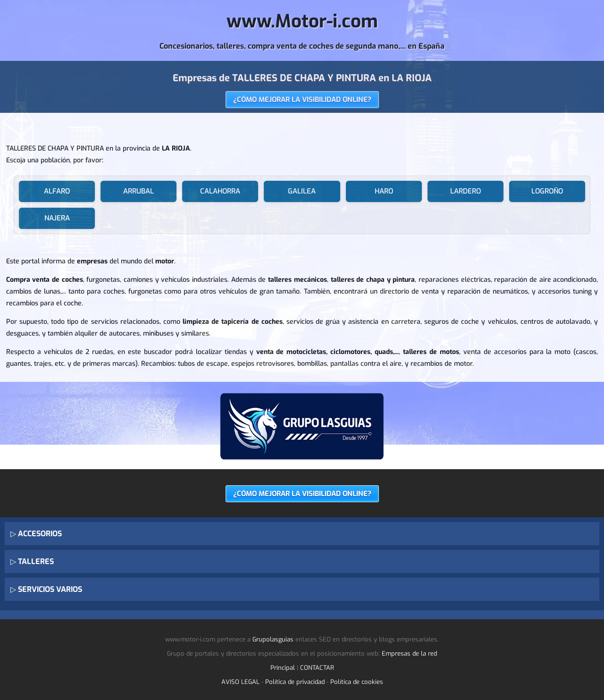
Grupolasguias (273, 639)
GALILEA (302, 191)
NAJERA (57, 218)
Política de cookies (357, 682)
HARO (384, 191)
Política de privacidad (295, 682)
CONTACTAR (317, 668)
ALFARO (57, 191)
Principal (283, 668)
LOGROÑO (547, 191)
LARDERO (466, 191)
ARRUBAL (138, 191)
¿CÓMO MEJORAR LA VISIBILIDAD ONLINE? (302, 100)
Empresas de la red (409, 654)
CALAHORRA (220, 191)
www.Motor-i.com (302, 21)
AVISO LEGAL (240, 682)
